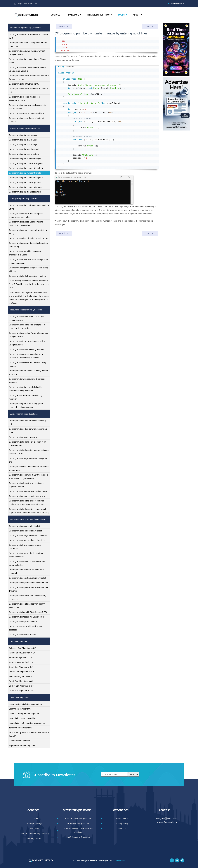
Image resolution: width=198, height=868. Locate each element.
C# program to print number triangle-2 (26, 163)
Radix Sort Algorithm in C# (21, 691)
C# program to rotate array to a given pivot (28, 491)
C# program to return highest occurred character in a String (26, 253)
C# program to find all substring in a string (28, 276)
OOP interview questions (78, 823)
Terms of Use (122, 818)
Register (181, 3)
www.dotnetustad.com (167, 822)
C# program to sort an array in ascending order (27, 422)
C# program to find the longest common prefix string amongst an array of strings (27, 502)
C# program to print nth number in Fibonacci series (29, 61)
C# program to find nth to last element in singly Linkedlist (27, 563)
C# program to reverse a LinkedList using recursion (27, 364)
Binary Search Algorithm (20, 709)
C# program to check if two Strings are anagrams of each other (26, 215)
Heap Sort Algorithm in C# (21, 657)
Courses (55, 15)
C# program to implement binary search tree (29, 583)
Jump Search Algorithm (19, 741)
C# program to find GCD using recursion (27, 349)
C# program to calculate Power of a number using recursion (28, 335)
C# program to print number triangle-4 (26, 173)
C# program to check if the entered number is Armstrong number (29, 77)
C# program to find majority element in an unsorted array (27, 444)
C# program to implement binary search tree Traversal (29, 589)
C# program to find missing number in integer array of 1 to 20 (29, 452)
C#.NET (34, 818)
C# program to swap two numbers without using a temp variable (28, 69)
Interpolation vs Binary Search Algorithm (27, 723)
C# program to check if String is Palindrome (28, 238)
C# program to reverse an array (23, 437)
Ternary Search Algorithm (20, 728)
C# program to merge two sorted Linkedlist (28, 535)
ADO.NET (34, 828)
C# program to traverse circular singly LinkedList (26, 547)
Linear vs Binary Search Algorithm (24, 714)
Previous (64, 26)
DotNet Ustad (119, 860)
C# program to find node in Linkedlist (25, 531)
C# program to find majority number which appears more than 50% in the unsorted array (29, 511)
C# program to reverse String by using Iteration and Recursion (26, 224)
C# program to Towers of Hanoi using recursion (26, 397)
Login (174, 3)
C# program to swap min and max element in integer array (29, 468)
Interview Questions (98, 15)
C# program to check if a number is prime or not (29, 90)
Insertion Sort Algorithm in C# (22, 653)
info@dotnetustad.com (27, 3)
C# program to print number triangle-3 (26, 168)
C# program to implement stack (23, 622)
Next (150, 26)
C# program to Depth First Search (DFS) (27, 617)
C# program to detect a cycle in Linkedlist (27, 578)
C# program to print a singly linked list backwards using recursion (26, 389)
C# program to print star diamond (24, 149)
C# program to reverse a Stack (23, 634)
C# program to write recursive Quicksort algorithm (27, 381)
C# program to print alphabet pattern (25, 192)
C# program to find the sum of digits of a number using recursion (27, 326)
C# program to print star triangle (23, 135)
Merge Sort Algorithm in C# (21, 662)
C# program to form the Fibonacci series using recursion (27, 343)
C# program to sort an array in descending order (28, 431)
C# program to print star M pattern (24, 154)
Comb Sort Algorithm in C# (21, 681)
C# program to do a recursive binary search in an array (28, 372)
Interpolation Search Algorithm (22, 718)
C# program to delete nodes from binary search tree (27, 606)
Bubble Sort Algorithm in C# (21, 672)
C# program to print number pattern (25, 182)
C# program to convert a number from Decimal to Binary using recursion (26, 356)
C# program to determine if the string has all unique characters (29, 261)
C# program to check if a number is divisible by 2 (28, 36)
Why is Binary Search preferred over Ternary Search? (29, 734)
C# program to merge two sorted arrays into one (28, 460)
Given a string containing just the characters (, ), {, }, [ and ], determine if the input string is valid (29, 284)
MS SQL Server (34, 838)
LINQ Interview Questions (78, 837)
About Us (122, 828)
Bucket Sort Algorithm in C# (21, 686)
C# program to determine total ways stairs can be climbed (28, 107)
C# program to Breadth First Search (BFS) (28, 612)
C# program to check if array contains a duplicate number (27, 485)
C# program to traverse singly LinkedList (27, 540)
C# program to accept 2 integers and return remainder (28, 44)
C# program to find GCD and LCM (24, 84)
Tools (121, 15)
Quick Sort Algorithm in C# (21, 667)
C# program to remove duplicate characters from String (28, 245)
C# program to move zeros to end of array (28, 496)
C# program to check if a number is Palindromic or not (25, 99)
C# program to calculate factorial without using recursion (27, 53)
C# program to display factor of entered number (26, 120)
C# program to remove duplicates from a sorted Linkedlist (27, 555)
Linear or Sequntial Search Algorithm (25, 704)
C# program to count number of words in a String (28, 232)
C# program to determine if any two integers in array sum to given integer (29, 477)
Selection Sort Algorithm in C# (22, 648)
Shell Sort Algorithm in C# (20, 676)
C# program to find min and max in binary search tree (27, 597)
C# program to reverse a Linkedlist (24, 526)
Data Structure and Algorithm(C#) (34, 833)
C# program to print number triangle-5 (26, 178)
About (136, 15)
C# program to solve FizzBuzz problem (26, 113)
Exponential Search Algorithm (22, 745)
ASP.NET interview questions (78, 818)
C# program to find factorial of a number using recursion (27, 318)
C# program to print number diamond (25, 187)
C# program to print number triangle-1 (26, 159)
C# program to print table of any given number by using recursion (26, 405)
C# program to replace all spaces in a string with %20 (28, 269)
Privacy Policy (122, 823)
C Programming (34, 823)
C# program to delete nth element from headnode (26, 571)
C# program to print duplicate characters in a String (29, 207)
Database (74, 15)
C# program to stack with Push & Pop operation (26, 628)
